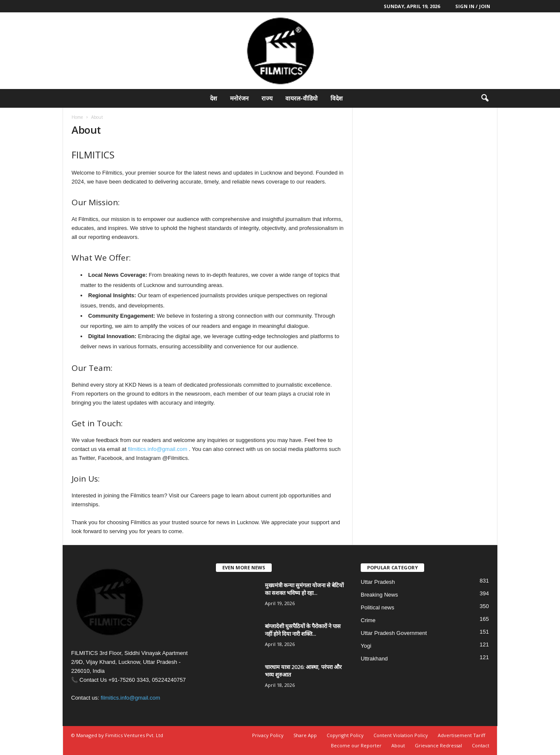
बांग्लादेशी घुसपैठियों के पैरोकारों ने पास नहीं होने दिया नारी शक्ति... (303, 630)
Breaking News (379, 595)
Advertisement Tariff (461, 735)
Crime (368, 620)
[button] (485, 98)
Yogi (366, 646)
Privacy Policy (268, 735)
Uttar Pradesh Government (394, 633)
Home (77, 117)
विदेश (337, 98)
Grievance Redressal (438, 745)
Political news (378, 607)
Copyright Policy (345, 735)
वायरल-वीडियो (302, 98)
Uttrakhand (374, 659)
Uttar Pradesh (378, 582)
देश (214, 98)
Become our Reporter (356, 745)
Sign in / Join (473, 6)
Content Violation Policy (401, 735)
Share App (305, 735)
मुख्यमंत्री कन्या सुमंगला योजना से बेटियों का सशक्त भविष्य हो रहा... (304, 589)
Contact (481, 745)
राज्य (267, 98)
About (398, 745)
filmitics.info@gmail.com (158, 449)
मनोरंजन (239, 98)
